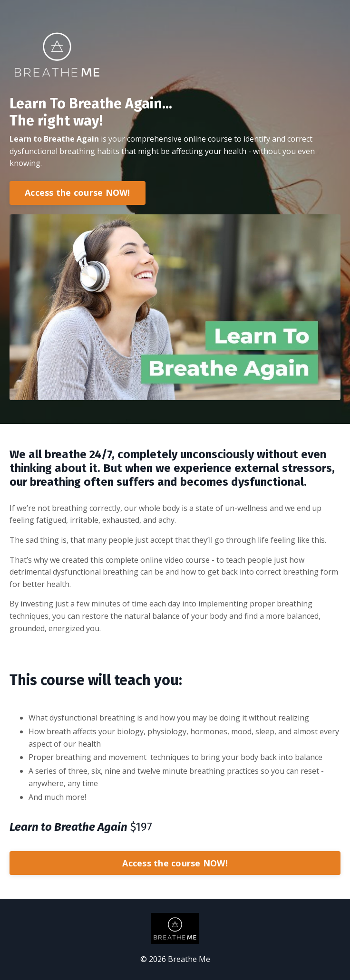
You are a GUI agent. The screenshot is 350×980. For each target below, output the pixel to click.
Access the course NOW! (78, 192)
